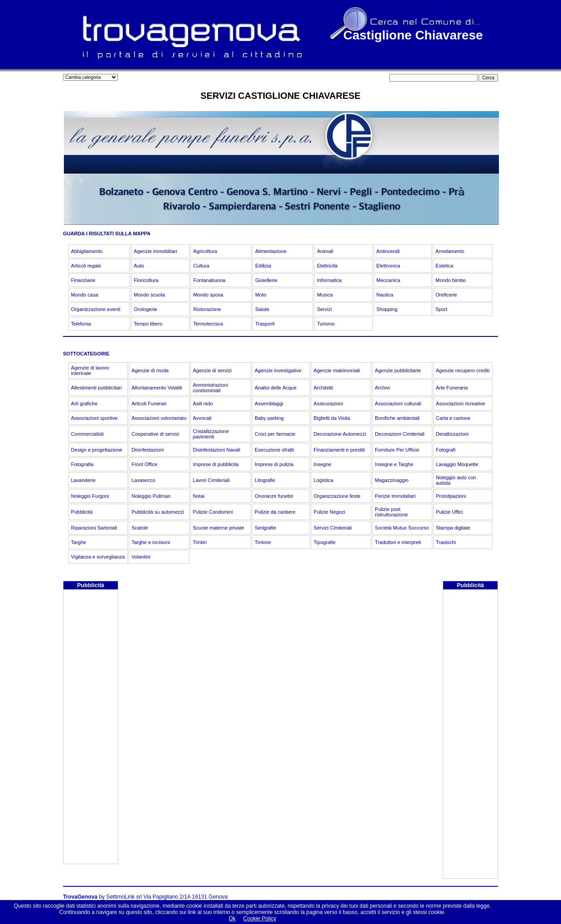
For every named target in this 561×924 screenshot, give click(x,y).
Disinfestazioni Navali (217, 450)
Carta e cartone (453, 418)
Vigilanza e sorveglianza (98, 557)
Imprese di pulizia (274, 464)
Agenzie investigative (278, 370)
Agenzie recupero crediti (463, 370)
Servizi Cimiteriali (333, 528)
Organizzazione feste (337, 496)
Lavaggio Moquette (457, 464)
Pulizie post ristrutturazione (391, 512)
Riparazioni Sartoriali (94, 528)
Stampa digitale (453, 528)
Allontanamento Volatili (157, 388)
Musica (325, 295)
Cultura (201, 266)
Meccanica (389, 280)
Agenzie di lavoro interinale (90, 370)
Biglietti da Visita (332, 418)
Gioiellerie (266, 280)
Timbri (200, 542)
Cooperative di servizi (155, 434)
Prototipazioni (451, 496)
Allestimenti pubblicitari (97, 388)
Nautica (385, 295)
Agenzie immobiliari (155, 251)
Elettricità (327, 266)
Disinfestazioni (148, 450)
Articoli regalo (86, 266)
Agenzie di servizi (213, 370)
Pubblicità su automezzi (158, 512)
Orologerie (145, 309)
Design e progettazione (97, 450)
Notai (199, 496)
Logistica (323, 480)
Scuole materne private (219, 528)
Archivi (382, 388)
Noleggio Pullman (151, 496)
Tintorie (263, 542)
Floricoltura (146, 280)
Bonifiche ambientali (397, 418)
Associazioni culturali (398, 404)
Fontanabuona (209, 280)
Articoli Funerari (149, 404)
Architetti (323, 388)
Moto (261, 295)
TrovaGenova (80, 897)
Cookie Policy (260, 919)
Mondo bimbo (451, 280)
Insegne (322, 464)
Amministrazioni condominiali (211, 388)
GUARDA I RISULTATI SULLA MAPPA (107, 233)
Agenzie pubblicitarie (398, 370)
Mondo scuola (149, 295)
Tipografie (325, 542)
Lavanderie (83, 480)
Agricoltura (205, 251)
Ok (232, 919)
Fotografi (446, 450)
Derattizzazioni (452, 434)
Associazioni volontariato (159, 418)
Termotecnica (208, 324)
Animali (325, 251)
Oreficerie (446, 295)
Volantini (141, 557)
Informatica (329, 280)
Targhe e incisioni (151, 542)
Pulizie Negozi (329, 512)
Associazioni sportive (94, 418)
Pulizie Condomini (213, 512)
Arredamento (450, 251)
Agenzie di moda (150, 370)
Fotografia (82, 464)
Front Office (144, 464)
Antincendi (388, 251)
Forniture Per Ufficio (397, 450)
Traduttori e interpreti (398, 542)
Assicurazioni (328, 404)
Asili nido (203, 404)
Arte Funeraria (452, 388)
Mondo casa (85, 295)
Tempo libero (148, 324)
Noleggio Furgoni (90, 496)
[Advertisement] (91, 728)
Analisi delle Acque (276, 388)
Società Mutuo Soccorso (402, 528)
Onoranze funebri (274, 496)
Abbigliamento (87, 251)
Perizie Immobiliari (395, 496)
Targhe (79, 542)
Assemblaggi (269, 404)
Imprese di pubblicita (216, 464)
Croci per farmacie (275, 434)
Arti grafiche (85, 404)
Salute (262, 309)
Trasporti (265, 324)
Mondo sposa (208, 295)
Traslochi (446, 542)
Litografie (265, 480)
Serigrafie (265, 528)
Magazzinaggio (392, 480)
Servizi (324, 309)
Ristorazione (207, 309)
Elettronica (388, 266)
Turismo (326, 324)
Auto (139, 266)
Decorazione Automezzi (340, 434)
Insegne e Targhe (394, 464)
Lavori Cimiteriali (211, 480)
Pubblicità (82, 512)
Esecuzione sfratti (274, 450)
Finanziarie (83, 280)
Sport (441, 309)
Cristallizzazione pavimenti (211, 434)
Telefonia (81, 324)
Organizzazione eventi (96, 309)
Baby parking (269, 418)
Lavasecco (143, 480)
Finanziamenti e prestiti (339, 450)
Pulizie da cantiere (275, 512)
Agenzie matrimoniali (337, 370)
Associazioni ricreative (461, 404)
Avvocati (202, 418)
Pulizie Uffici (450, 512)
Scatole (140, 528)
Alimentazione (271, 251)
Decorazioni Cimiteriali (399, 434)
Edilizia (263, 266)
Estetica (444, 266)
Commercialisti (87, 434)
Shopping (387, 309)
